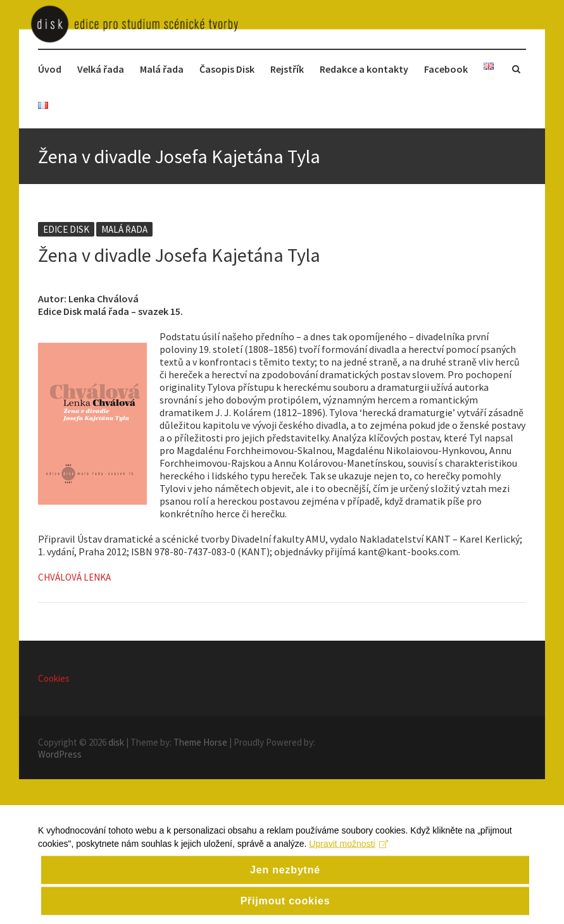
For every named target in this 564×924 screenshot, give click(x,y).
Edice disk (66, 229)
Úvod (50, 69)
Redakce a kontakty (364, 69)
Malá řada (162, 69)
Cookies (54, 678)
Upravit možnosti (348, 854)
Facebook (446, 69)
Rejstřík (287, 69)
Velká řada (101, 69)
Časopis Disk (227, 69)
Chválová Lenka (74, 577)
